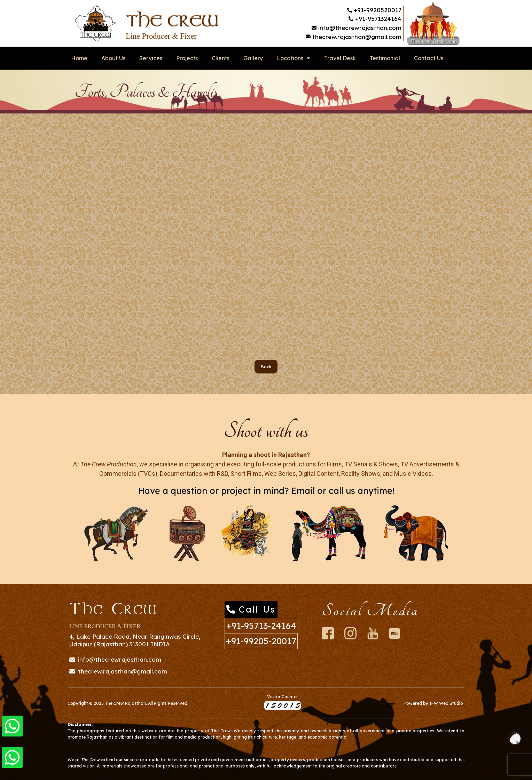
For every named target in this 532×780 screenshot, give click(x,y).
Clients (221, 58)
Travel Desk (340, 58)
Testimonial (385, 58)
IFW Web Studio (446, 703)
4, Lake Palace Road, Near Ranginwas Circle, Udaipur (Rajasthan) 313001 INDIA (135, 640)
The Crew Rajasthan (125, 703)
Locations (294, 58)
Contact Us (429, 58)
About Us (113, 58)
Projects (187, 58)
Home (79, 58)
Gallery (253, 58)
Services (151, 58)
